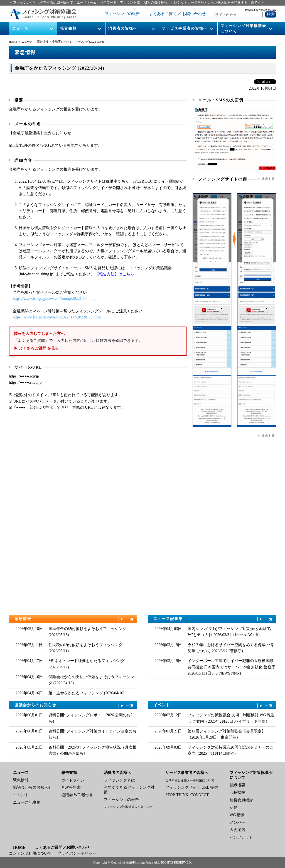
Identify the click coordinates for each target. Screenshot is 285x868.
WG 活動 (237, 815)
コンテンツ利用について (30, 853)
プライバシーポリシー (77, 853)
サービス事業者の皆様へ (185, 28)
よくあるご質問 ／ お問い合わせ (177, 14)
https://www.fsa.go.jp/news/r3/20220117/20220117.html (57, 317)
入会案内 (237, 830)
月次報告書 (71, 787)
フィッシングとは (119, 780)
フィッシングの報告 (122, 14)
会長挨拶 (237, 792)
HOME (13, 42)
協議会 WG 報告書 (77, 795)
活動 (234, 807)
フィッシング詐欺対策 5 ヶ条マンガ (128, 807)
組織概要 (237, 785)
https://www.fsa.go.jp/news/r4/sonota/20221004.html (54, 299)
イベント (213, 705)
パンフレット (241, 837)
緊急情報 (43, 42)
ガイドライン (73, 780)
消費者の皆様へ (123, 28)
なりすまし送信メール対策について (190, 780)
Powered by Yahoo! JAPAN (261, 10)
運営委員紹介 (241, 800)
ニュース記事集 (213, 619)
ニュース (20, 28)
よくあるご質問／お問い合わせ (62, 848)
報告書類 (68, 28)
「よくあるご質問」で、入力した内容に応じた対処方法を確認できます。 (98, 341)
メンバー (237, 822)
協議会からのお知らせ (75, 705)
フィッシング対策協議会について (243, 28)
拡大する (266, 179)
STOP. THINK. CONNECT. (187, 795)
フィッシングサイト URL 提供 (191, 787)
